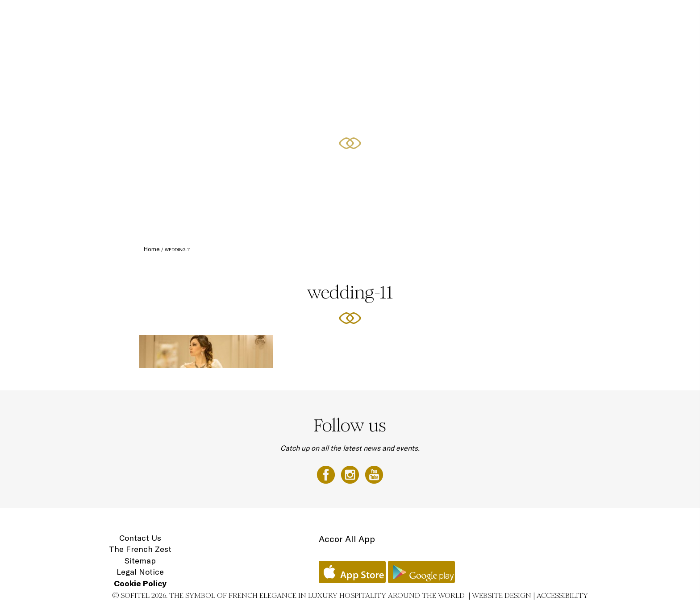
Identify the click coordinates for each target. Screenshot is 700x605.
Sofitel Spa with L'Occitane (533, 17)
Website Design (502, 595)
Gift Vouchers (601, 17)
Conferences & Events (453, 17)
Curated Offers (390, 17)
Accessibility (562, 595)
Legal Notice (140, 572)
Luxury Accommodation (258, 17)
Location (642, 17)
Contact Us (140, 538)
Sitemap (140, 561)
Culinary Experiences (329, 17)
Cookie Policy (140, 583)
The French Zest (140, 549)
